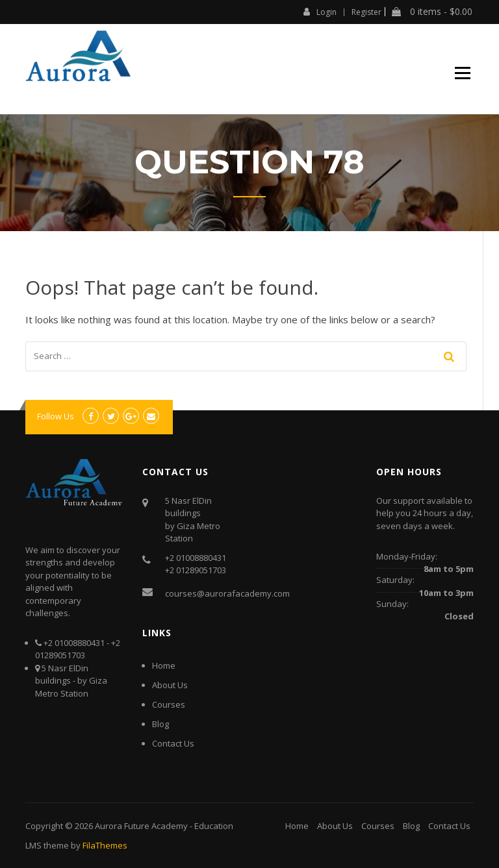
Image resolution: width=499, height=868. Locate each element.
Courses (169, 704)
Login (320, 12)
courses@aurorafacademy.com (227, 593)
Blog (160, 724)
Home (164, 665)
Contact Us (173, 743)
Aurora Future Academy (141, 826)
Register (366, 12)
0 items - (432, 12)
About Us (170, 685)
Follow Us (56, 416)
